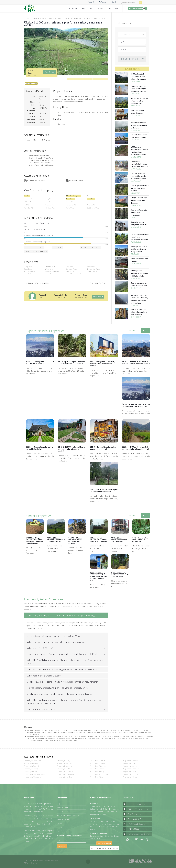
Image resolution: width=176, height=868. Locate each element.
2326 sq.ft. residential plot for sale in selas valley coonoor (139, 249)
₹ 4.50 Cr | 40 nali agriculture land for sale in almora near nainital (71, 363)
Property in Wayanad (98, 766)
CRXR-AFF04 (135, 254)
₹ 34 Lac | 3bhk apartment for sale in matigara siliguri (119, 540)
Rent (91, 8)
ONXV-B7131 (136, 264)
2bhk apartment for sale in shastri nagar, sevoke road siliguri (138, 89)
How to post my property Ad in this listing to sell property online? (58, 688)
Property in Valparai (64, 766)
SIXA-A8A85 (135, 94)
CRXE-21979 (136, 217)
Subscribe (62, 846)
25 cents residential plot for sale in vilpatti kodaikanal (139, 125)
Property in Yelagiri (130, 763)
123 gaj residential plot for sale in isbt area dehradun (139, 200)
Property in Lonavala (65, 771)
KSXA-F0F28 (135, 193)
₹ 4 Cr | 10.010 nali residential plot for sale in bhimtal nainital (104, 490)
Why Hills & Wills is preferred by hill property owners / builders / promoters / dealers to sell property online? (64, 702)
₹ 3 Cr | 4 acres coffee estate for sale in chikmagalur (140, 540)
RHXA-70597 (136, 305)
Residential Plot (50, 18)
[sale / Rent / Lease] (132, 49)
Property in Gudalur (97, 761)
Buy (84, 8)
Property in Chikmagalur (66, 774)
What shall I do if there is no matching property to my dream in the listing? (62, 670)
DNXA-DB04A (136, 317)
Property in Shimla (31, 771)
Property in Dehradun (131, 769)
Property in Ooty (63, 761)
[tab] (66, 615)
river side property (85, 79)
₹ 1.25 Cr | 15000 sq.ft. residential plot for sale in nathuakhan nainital (72, 449)
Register (103, 2)
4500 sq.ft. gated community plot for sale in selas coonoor (139, 76)
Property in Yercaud (65, 763)
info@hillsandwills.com (136, 824)
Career (60, 823)
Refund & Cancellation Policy (68, 815)
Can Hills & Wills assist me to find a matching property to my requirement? (62, 682)
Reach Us (60, 827)
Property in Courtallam (33, 766)
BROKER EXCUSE (72, 79)
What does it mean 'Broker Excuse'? (44, 676)
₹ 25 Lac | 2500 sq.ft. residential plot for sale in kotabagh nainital (135, 448)
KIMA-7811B (135, 106)
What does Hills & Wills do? (40, 648)
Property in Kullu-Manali (99, 774)
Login (114, 2)
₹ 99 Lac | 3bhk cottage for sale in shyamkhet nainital (40, 448)
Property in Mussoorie (33, 777)
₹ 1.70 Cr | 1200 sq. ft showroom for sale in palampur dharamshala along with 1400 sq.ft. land (98, 577)
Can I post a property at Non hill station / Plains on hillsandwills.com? (59, 694)
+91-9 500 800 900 (133, 829)
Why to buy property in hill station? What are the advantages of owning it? (62, 615)
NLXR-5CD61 (136, 278)
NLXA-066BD (136, 181)
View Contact (50, 72)
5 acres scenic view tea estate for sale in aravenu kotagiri (139, 101)
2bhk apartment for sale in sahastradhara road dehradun (139, 312)
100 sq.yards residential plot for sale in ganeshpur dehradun (139, 164)
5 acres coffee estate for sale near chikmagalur (139, 212)
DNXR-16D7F (136, 205)
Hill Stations (74, 8)
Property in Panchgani (98, 771)
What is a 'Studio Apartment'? (41, 709)
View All (132, 331)
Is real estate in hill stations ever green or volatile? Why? (53, 636)
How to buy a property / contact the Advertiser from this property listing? (62, 654)
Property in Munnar (130, 766)
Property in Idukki (64, 769)
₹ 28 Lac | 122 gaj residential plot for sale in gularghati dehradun (98, 540)
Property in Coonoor (130, 761)
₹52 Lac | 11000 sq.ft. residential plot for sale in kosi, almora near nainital (81, 18)
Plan (109, 8)
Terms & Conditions (64, 807)
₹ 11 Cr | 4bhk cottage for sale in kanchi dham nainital (103, 448)
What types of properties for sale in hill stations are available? (56, 642)
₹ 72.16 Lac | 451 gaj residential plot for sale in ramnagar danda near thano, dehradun (35, 540)
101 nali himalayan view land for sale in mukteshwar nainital (138, 176)
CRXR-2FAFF (135, 81)
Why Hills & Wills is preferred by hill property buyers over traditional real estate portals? (65, 662)
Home (26, 18)
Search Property (132, 59)
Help (117, 8)
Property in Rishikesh (65, 777)
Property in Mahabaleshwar (35, 774)
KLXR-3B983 (135, 130)
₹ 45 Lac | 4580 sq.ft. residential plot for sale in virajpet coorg (120, 575)
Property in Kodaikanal (33, 761)
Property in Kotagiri (31, 763)
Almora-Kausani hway (100, 79)
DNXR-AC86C (136, 169)
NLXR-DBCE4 (136, 157)
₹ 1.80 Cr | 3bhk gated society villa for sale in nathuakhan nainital (136, 405)
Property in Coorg (31, 769)
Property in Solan (129, 771)
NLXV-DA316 (136, 227)
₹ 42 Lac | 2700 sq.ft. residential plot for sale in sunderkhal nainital (136, 363)
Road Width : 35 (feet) (77, 180)
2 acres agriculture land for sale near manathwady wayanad (140, 237)
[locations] (132, 35)
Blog (59, 804)
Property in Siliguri (97, 777)
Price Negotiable (31, 84)
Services (100, 8)
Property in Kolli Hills (98, 763)
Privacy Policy (62, 811)
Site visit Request (64, 819)
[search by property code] (140, 2)
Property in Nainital (36, 18)
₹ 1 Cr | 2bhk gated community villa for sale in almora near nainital (102, 364)
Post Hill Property (137, 9)
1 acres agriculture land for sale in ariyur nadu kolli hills (140, 188)
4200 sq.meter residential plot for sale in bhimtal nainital (139, 273)
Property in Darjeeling (131, 774)
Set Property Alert (104, 843)
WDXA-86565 (136, 242)
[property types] (132, 42)
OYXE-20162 (136, 288)
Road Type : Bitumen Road (36, 180)
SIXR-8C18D (135, 140)
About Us (91, 2)
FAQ (59, 831)
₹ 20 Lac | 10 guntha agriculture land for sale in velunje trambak (56, 540)
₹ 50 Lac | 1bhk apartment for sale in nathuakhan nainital (40, 363)
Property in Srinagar (130, 777)
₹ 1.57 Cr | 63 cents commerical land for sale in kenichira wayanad (76, 540)
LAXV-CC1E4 (136, 115)
